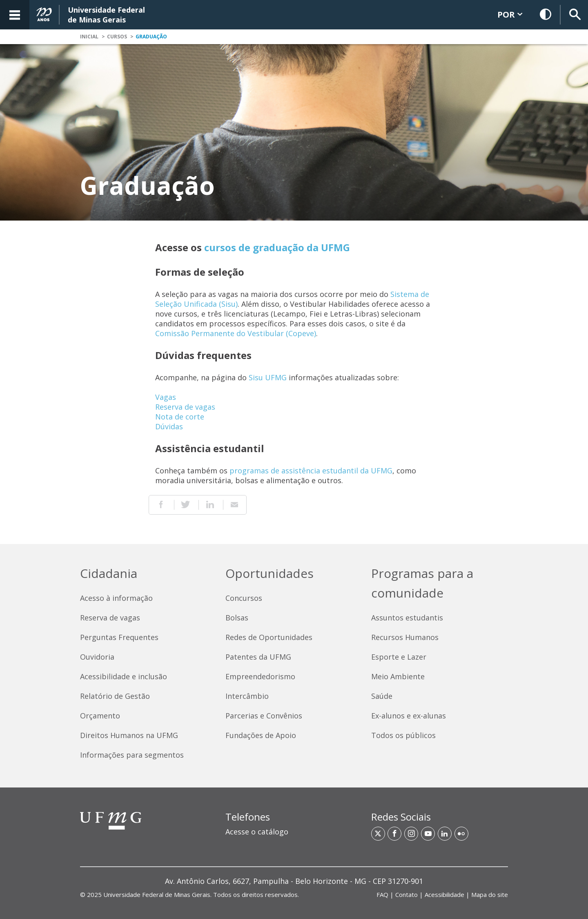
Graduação (151, 37)
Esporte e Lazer (399, 657)
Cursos (117, 37)
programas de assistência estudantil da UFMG (311, 471)
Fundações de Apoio (261, 735)
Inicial (89, 37)
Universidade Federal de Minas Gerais (157, 894)
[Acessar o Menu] (15, 15)
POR (510, 14)
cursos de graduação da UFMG (277, 247)
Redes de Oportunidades (269, 637)
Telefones (248, 817)
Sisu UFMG (268, 377)
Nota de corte (180, 417)
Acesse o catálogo (257, 832)
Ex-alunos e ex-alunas (409, 716)
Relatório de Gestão (115, 696)
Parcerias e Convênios (264, 716)
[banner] (294, 15)
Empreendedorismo (260, 676)
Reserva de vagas (185, 407)
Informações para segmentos (132, 755)
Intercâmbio (247, 696)
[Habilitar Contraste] (546, 15)
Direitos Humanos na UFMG (129, 735)
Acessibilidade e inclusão (124, 676)
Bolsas (237, 618)
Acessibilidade (444, 894)
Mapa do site (490, 894)
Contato (406, 894)
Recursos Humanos (405, 637)
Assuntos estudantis (407, 618)
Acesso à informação (116, 598)
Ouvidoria (97, 657)
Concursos (244, 598)
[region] (294, 828)
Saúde (382, 696)
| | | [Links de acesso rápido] (442, 894)
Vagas (166, 397)
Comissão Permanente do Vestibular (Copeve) (236, 333)
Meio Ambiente (398, 676)
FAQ (382, 894)
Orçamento (100, 716)
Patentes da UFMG (258, 657)
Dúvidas (169, 426)
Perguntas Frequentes (119, 637)
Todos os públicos (403, 735)
